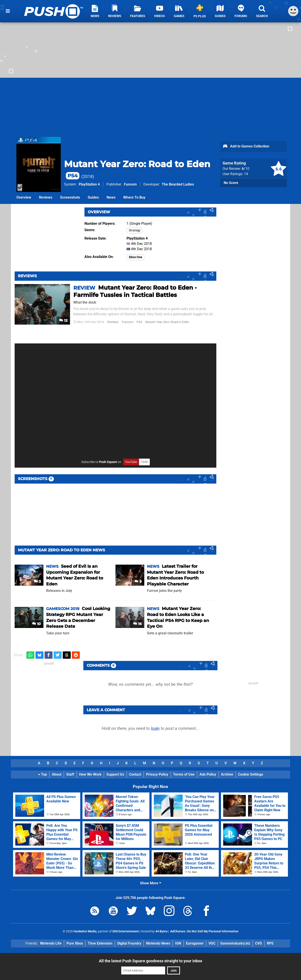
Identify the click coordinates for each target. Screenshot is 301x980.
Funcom (130, 184)
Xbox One (136, 257)
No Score (231, 183)
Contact (135, 774)
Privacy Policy (157, 774)
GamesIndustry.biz (235, 943)
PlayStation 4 (89, 184)
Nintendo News (158, 943)
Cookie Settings (251, 774)
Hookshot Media (85, 931)
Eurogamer (195, 943)
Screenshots (70, 197)
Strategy (135, 230)
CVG (259, 943)
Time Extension (100, 943)
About (57, 774)
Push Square (108, 462)
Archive (227, 774)
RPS (270, 943)
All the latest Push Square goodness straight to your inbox (150, 961)
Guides (93, 197)
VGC (212, 943)
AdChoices (177, 931)
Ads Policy (208, 774)
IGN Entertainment (126, 931)
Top (43, 774)
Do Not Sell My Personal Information (213, 931)
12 (63, 321)
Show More (151, 883)
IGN (178, 943)
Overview (24, 197)
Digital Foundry (129, 943)
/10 (246, 169)
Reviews (46, 197)
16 (137, 624)
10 (36, 624)
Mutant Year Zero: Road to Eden (167, 322)
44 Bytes (161, 931)
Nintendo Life (51, 943)
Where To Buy (134, 197)
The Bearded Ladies (178, 184)
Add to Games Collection (246, 147)
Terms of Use (184, 774)
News (111, 197)
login (155, 728)
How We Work (90, 774)
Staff (70, 774)
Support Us (115, 774)
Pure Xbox (75, 943)
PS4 (139, 322)
